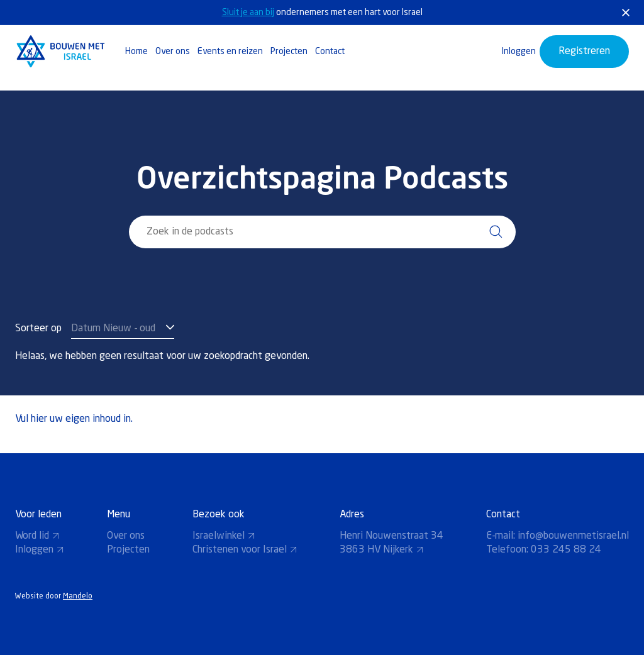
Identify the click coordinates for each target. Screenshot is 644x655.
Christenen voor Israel (245, 550)
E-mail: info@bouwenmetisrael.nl (558, 536)
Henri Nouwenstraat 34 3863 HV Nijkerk (391, 543)
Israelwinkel (224, 536)
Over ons (173, 52)
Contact (330, 52)
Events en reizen (230, 52)
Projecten (289, 52)
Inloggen (519, 52)
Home (136, 52)
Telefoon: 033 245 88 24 (544, 550)
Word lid (37, 536)
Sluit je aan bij (248, 13)
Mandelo (78, 597)
